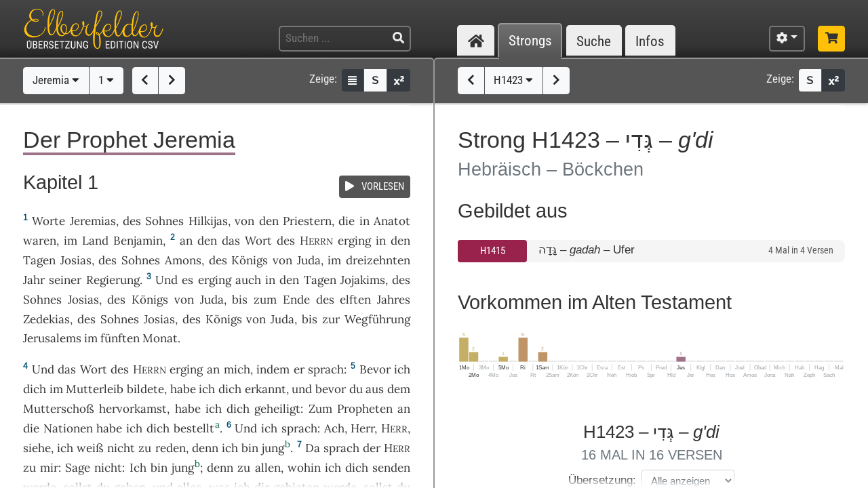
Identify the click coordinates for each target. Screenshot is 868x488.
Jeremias (93, 221)
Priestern (307, 221)
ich (230, 448)
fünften (120, 338)
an (186, 241)
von (244, 221)
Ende (296, 300)
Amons (183, 260)
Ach (334, 428)
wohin (304, 468)
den (207, 241)
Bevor (375, 369)
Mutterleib (95, 389)
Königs (250, 260)
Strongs (530, 41)
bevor (331, 389)
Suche (594, 41)
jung (273, 448)
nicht (121, 448)
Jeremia (56, 80)
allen (268, 468)
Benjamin (138, 241)
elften (355, 300)
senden (391, 468)
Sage (78, 468)
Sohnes (164, 221)
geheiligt (277, 409)
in (381, 241)
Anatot (392, 221)
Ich (138, 468)
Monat (160, 338)
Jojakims (363, 280)
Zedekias (46, 319)
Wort (258, 241)
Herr (362, 428)
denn (205, 448)
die (347, 221)
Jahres (394, 300)
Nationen (68, 428)
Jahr (34, 280)
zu (29, 468)
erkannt (265, 389)
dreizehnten (378, 260)
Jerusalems (52, 338)
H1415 (493, 251)
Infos (650, 41)
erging (354, 241)
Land (95, 241)
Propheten (365, 409)
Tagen (39, 260)
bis (240, 300)
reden (171, 448)
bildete (145, 389)
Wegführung (377, 319)
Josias (76, 260)
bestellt (194, 428)
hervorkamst (133, 409)
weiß (90, 448)
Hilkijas (208, 221)
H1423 (513, 80)
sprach (326, 369)
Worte (48, 221)
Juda (309, 260)
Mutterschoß (59, 409)
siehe (37, 448)
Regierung (113, 280)
